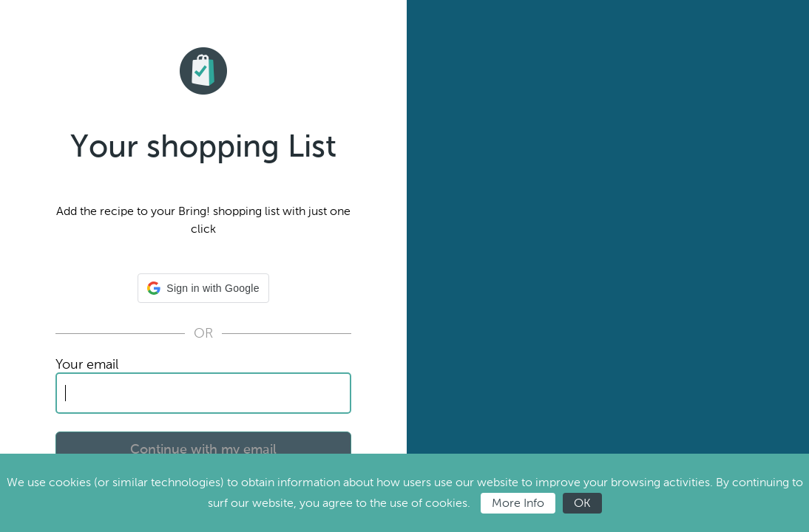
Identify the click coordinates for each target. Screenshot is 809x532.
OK (582, 503)
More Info (518, 503)
